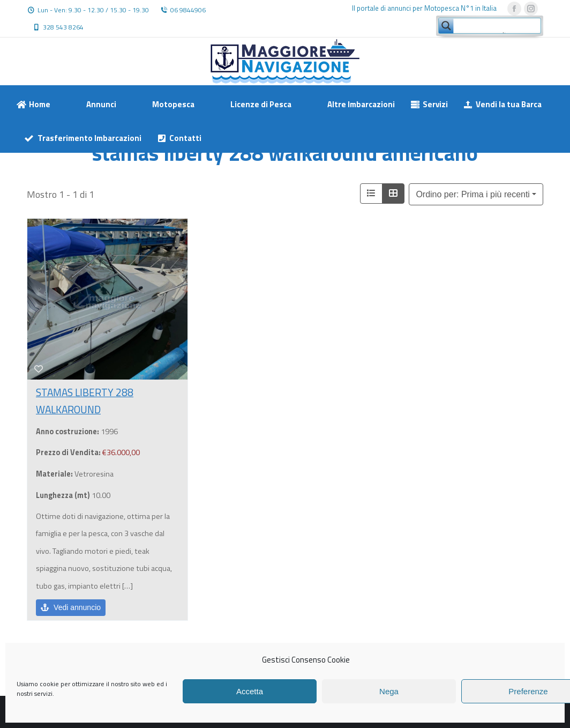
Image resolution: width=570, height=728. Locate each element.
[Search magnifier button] (446, 26)
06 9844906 (188, 10)
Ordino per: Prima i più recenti (473, 194)
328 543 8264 (63, 27)
